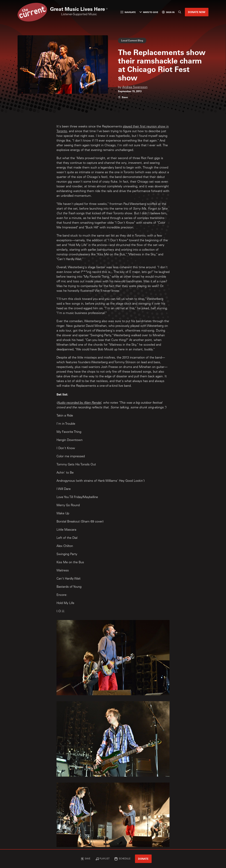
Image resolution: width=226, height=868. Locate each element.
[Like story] (123, 97)
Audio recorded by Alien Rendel (79, 403)
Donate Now (197, 12)
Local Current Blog (132, 40)
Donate (143, 859)
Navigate (128, 12)
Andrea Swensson (135, 87)
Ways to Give (149, 12)
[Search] (180, 12)
